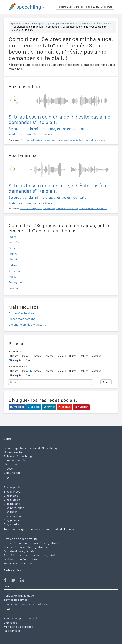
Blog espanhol (13, 487)
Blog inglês (11, 496)
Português (15, 282)
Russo (13, 276)
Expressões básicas (21, 313)
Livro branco (12, 464)
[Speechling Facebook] (7, 581)
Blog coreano (12, 516)
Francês (14, 242)
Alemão (14, 259)
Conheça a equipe (16, 460)
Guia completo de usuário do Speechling (30, 448)
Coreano (14, 288)
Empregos (10, 623)
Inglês (13, 237)
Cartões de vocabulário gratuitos (25, 547)
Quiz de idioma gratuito (19, 551)
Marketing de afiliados (18, 627)
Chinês (13, 254)
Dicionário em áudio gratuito (97, 24)
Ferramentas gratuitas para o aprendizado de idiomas (85, 7)
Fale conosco (12, 631)
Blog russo (11, 512)
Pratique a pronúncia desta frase (30, 134)
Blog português (14, 508)
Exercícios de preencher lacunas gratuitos (31, 555)
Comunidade (12, 473)
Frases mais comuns (22, 319)
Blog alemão (12, 500)
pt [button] (45, 7)
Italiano (14, 265)
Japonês (14, 271)
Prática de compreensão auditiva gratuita (31, 543)
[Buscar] (51, 382)
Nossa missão (13, 452)
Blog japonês (12, 520)
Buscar (106, 382)
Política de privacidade (19, 596)
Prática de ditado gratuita (21, 539)
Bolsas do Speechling (18, 456)
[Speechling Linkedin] (24, 581)
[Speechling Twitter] (15, 581)
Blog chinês (11, 524)
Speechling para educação (21, 618)
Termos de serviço (16, 600)
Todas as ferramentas (18, 563)
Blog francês (12, 491)
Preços (8, 469)
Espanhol (15, 248)
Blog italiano (12, 504)
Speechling (17, 24)
